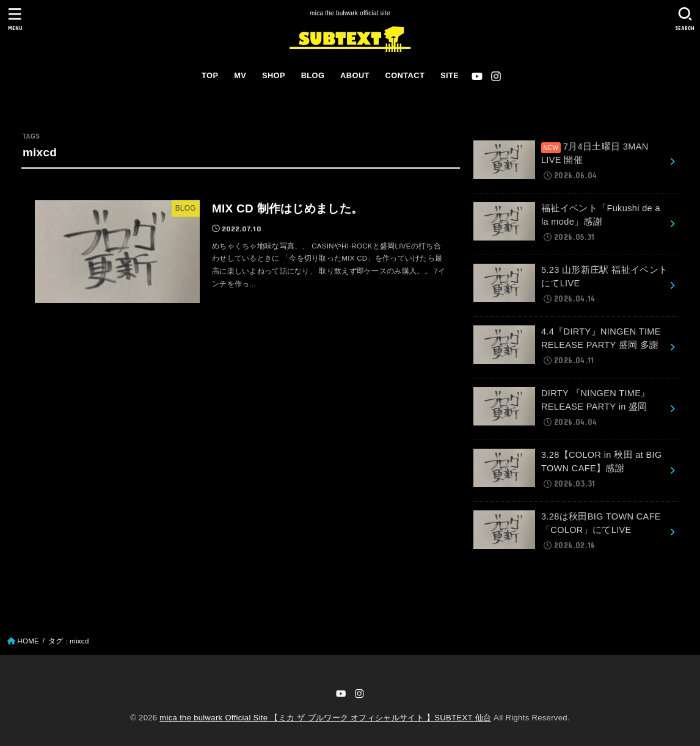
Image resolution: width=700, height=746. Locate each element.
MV (240, 75)
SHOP (274, 75)
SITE (450, 75)
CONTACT (405, 75)
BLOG (313, 75)
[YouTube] (477, 76)
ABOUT (355, 75)
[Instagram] (496, 76)
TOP (210, 75)
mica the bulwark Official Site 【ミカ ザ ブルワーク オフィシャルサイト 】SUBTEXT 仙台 (325, 718)
